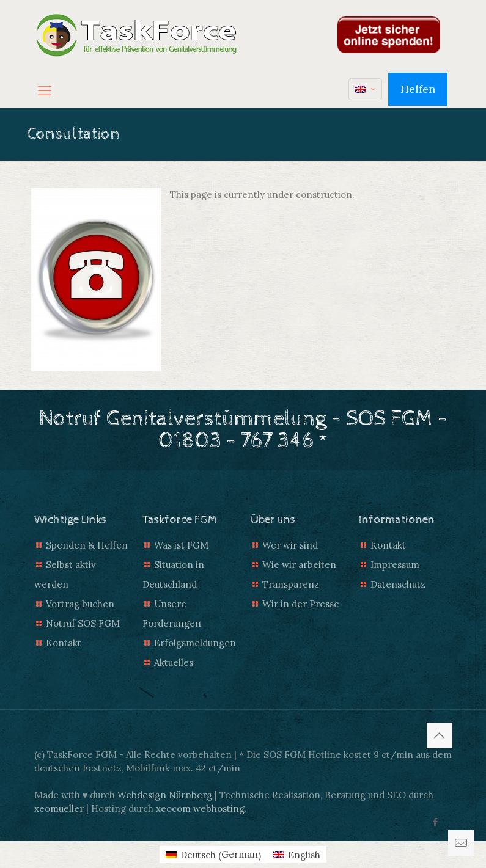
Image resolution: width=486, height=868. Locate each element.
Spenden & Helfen (87, 545)
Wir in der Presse (301, 604)
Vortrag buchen (80, 604)
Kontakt (64, 643)
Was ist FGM (181, 545)
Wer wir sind (290, 545)
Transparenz (291, 584)
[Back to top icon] (440, 735)
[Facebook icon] (436, 822)
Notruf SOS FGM (83, 623)
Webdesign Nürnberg (165, 795)
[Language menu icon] (365, 89)
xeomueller (59, 808)
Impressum (395, 565)
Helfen (418, 89)
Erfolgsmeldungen (195, 643)
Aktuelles (174, 662)
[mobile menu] (45, 90)
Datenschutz (398, 584)
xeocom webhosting (200, 808)
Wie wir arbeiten (299, 565)
